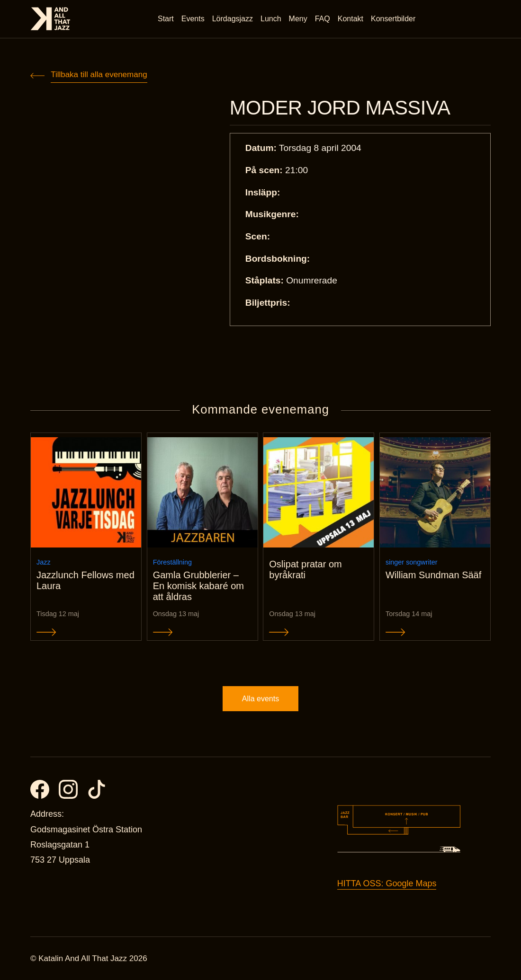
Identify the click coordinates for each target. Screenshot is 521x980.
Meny (298, 19)
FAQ (323, 19)
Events (193, 19)
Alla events (260, 699)
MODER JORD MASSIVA (340, 108)
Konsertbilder (393, 19)
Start (166, 19)
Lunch (271, 19)
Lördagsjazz (233, 19)
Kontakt (350, 19)
